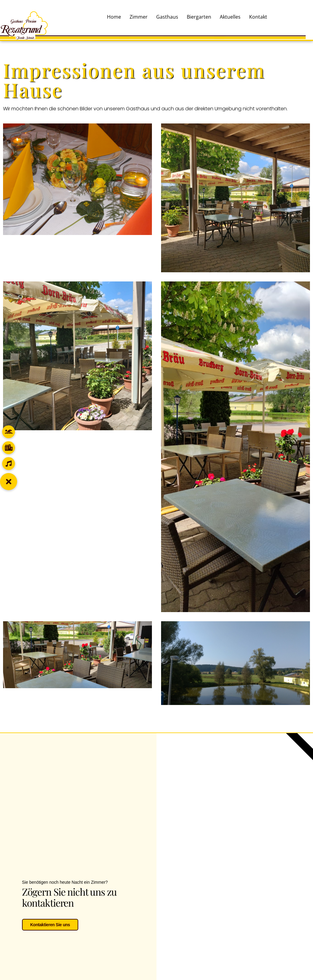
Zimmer (139, 17)
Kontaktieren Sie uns (50, 923)
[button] (9, 482)
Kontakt (258, 17)
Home (114, 17)
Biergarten (199, 17)
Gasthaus (167, 17)
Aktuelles (230, 17)
